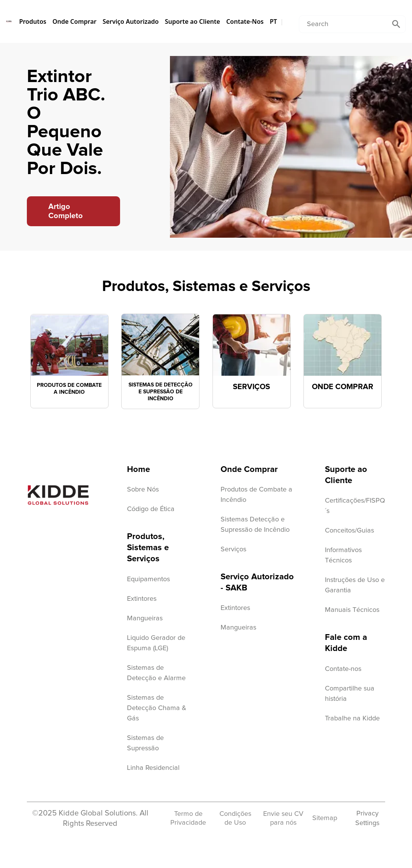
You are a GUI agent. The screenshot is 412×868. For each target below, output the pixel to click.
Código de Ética (151, 509)
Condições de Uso (235, 818)
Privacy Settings (367, 818)
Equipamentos (148, 579)
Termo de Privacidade (188, 818)
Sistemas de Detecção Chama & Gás (157, 708)
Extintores (142, 599)
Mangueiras (145, 618)
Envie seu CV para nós (283, 818)
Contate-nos (343, 669)
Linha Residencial (153, 768)
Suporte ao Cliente (193, 21)
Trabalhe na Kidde (352, 718)
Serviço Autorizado (130, 21)
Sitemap (325, 818)
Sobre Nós (143, 490)
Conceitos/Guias (349, 531)
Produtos (33, 21)
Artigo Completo (66, 211)
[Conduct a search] (343, 24)
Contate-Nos (245, 21)
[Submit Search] (396, 24)
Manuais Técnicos (352, 610)
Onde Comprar (75, 21)
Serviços (233, 549)
